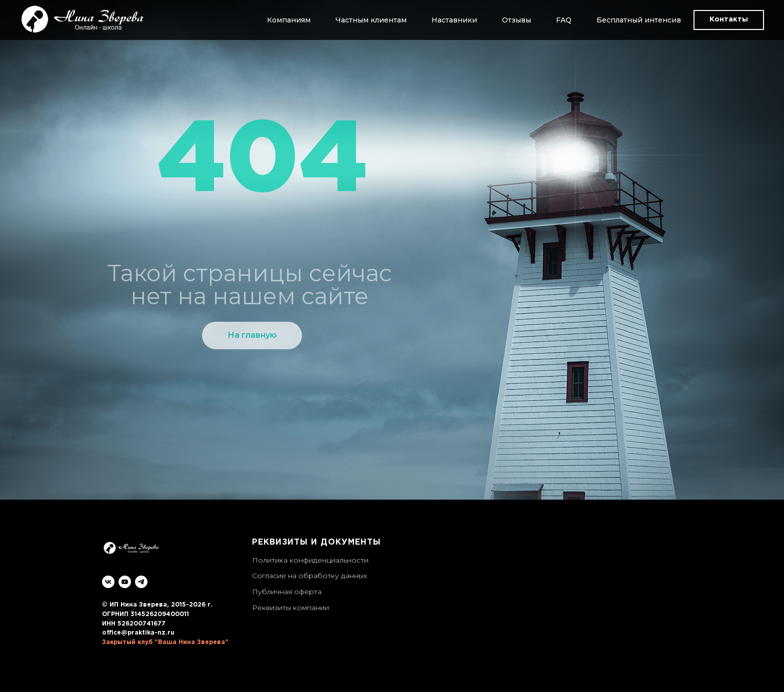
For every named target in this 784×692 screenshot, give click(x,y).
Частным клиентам (371, 20)
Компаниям (289, 20)
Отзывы (516, 20)
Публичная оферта (287, 592)
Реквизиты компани (288, 608)
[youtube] (125, 582)
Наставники (454, 20)
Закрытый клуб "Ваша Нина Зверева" (165, 642)
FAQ (564, 20)
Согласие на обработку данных (309, 576)
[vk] (108, 582)
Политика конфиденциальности (310, 560)
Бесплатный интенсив (639, 20)
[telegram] (141, 582)
